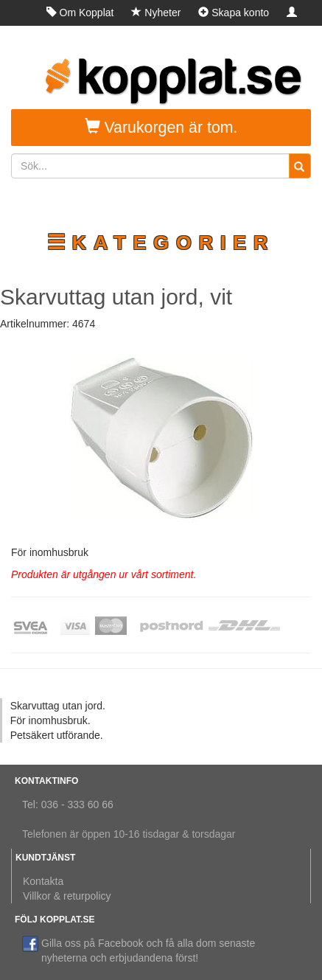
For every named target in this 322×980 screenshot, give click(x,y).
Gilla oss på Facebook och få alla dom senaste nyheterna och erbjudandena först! (139, 950)
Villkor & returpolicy (67, 896)
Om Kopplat (80, 13)
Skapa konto (234, 13)
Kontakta (43, 881)
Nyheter (156, 13)
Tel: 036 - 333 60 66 (68, 804)
